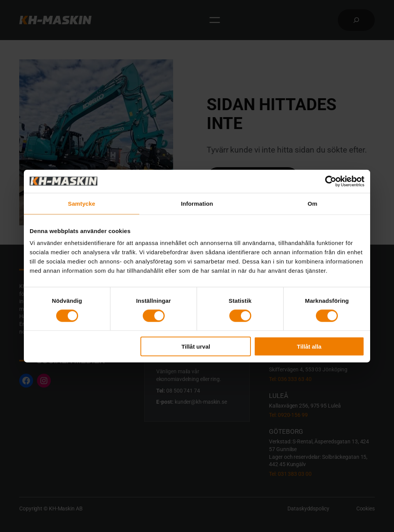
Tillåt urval (196, 347)
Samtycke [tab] (82, 203)
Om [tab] (312, 203)
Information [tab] (197, 203)
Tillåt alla (309, 347)
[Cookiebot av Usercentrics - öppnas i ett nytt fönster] (331, 181)
